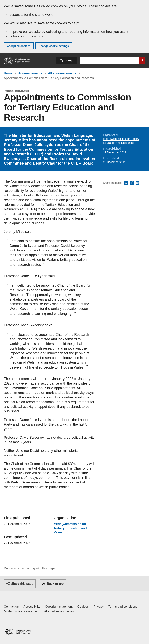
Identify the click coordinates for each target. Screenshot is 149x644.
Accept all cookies (19, 46)
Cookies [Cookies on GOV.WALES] (83, 607)
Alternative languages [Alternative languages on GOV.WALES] (59, 611)
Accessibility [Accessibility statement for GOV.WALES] (32, 607)
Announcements (30, 73)
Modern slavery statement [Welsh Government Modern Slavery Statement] (22, 611)
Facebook (132, 183)
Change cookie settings (54, 46)
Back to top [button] (55, 584)
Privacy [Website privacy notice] (98, 607)
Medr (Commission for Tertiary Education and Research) (70, 528)
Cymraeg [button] (66, 60)
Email (137, 183)
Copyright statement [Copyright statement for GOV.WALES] (59, 607)
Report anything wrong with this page (29, 568)
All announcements (62, 73)
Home (8, 73)
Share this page (22, 584)
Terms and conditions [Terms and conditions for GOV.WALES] (123, 607)
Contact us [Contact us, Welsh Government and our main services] (11, 607)
